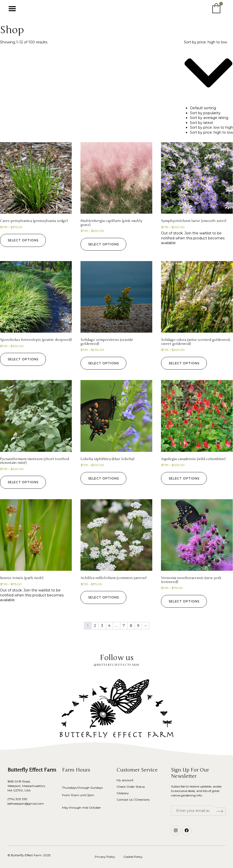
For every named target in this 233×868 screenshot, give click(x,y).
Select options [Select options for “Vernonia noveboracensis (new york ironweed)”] (185, 601)
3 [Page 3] (102, 626)
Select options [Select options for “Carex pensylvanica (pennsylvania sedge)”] (24, 240)
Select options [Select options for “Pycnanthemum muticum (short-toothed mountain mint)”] (24, 482)
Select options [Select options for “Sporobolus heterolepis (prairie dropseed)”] (24, 359)
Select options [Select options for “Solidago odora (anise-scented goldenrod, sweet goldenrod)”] (185, 363)
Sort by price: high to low (211, 132)
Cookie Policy (133, 857)
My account (125, 780)
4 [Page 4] (109, 626)
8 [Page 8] (131, 626)
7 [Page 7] (124, 626)
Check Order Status (131, 787)
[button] (12, 8)
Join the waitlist (198, 233)
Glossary (123, 793)
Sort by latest (201, 123)
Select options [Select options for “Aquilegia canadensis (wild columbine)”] (185, 478)
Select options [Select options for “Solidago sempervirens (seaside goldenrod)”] (105, 363)
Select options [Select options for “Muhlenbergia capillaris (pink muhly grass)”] (105, 244)
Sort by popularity (205, 113)
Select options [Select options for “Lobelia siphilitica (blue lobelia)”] (105, 478)
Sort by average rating (209, 118)
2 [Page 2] (95, 626)
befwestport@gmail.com (26, 804)
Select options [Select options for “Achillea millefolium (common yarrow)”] (105, 597)
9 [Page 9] (138, 626)
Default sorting (203, 108)
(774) (11, 799)
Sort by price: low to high (211, 127)
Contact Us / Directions (133, 800)
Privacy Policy (105, 857)
